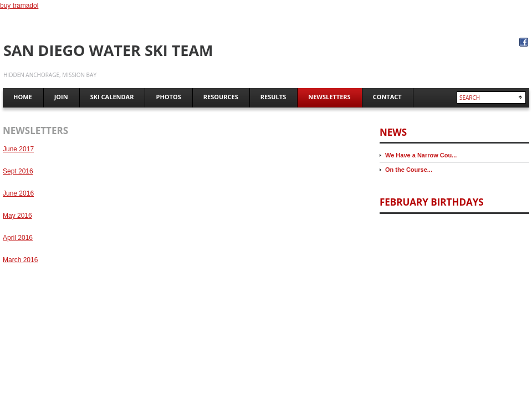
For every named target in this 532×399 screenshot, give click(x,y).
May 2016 (17, 216)
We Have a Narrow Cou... (421, 155)
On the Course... (409, 170)
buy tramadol (19, 6)
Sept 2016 (18, 171)
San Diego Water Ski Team (108, 50)
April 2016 (18, 238)
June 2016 (18, 193)
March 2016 (20, 260)
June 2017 (18, 149)
